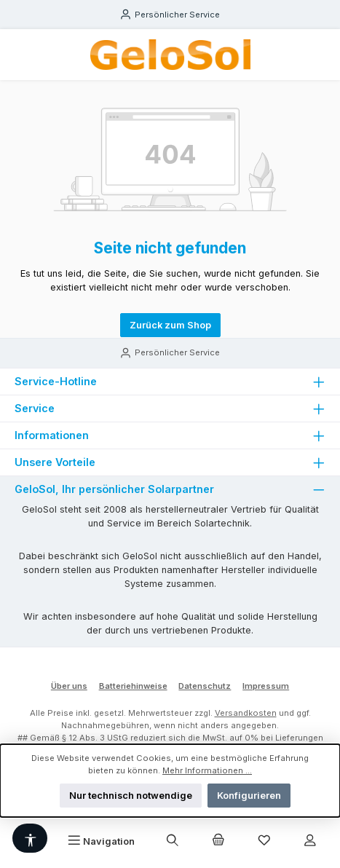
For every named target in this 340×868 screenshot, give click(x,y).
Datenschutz (205, 686)
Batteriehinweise (133, 686)
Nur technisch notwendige (131, 796)
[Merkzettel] (264, 841)
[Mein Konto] (309, 841)
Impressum (266, 686)
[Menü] (101, 841)
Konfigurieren (249, 796)
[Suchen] (173, 841)
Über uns (69, 686)
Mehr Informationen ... (207, 770)
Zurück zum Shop (170, 325)
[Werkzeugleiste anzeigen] (30, 838)
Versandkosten (246, 713)
